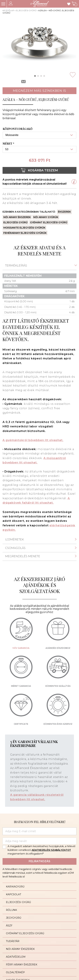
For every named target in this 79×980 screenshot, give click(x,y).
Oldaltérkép (15, 972)
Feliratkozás (39, 861)
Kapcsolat (14, 894)
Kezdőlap (8, 10)
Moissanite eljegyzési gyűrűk (24, 228)
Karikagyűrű (15, 887)
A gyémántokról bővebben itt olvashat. (33, 440)
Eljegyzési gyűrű (26, 10)
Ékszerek (64, 212)
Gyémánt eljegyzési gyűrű (49, 222)
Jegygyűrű (14, 918)
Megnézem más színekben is (39, 91)
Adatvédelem (16, 957)
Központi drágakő (18, 129)
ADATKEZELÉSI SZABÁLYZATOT (51, 850)
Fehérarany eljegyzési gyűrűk (25, 233)
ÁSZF (9, 926)
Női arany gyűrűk (46, 217)
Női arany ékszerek (17, 217)
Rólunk (11, 910)
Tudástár (13, 941)
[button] (35, 76)
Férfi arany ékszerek (22, 965)
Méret (9, 144)
